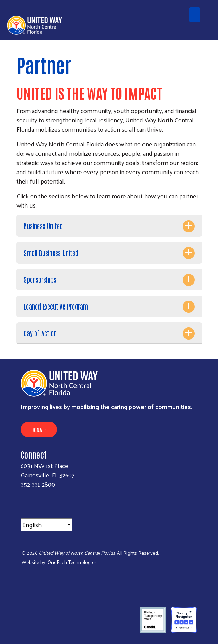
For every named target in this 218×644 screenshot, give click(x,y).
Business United (43, 226)
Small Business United (51, 253)
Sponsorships (40, 279)
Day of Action (40, 333)
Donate (39, 430)
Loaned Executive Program (56, 306)
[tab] (109, 226)
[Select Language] (46, 525)
